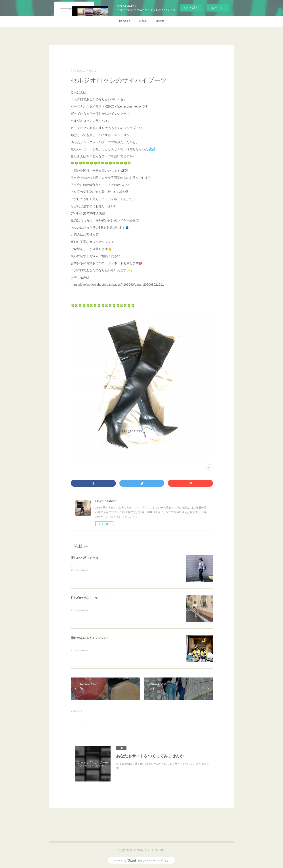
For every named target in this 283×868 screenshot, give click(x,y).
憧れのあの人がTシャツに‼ (90, 638)
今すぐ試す (191, 8)
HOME (160, 21)
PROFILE (125, 21)
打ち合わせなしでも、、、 (89, 598)
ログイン (218, 8)
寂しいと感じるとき (85, 558)
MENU (143, 21)
